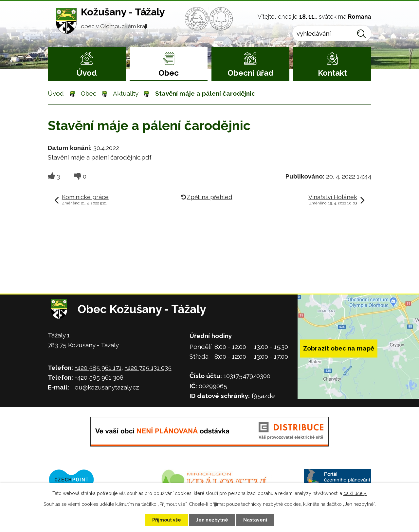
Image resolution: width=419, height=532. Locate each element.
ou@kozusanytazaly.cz (107, 387)
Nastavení (255, 520)
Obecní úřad (251, 73)
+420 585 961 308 (99, 377)
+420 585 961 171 (98, 368)
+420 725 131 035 (148, 368)
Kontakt (332, 73)
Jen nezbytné (212, 520)
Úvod (87, 73)
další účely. (355, 493)
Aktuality (126, 93)
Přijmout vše (167, 520)
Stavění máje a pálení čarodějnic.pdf (100, 157)
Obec (169, 73)
